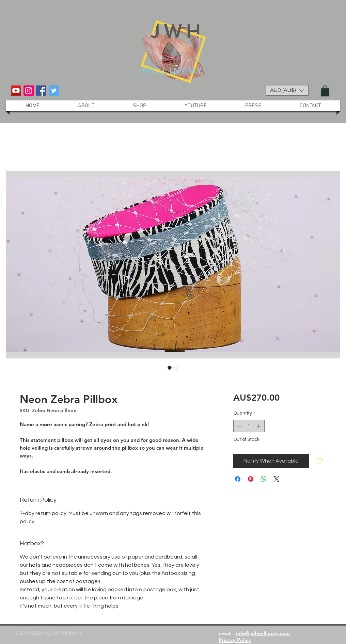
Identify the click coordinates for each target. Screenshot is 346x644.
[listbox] (287, 90)
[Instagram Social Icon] (29, 91)
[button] (287, 90)
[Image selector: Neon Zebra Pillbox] (170, 368)
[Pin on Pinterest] (251, 479)
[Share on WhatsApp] (264, 479)
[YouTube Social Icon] (16, 91)
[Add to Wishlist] (319, 461)
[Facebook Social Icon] (41, 91)
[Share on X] (277, 479)
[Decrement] (239, 426)
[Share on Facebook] (238, 479)
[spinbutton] (249, 426)
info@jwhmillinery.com (263, 633)
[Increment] (259, 426)
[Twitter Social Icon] (54, 91)
